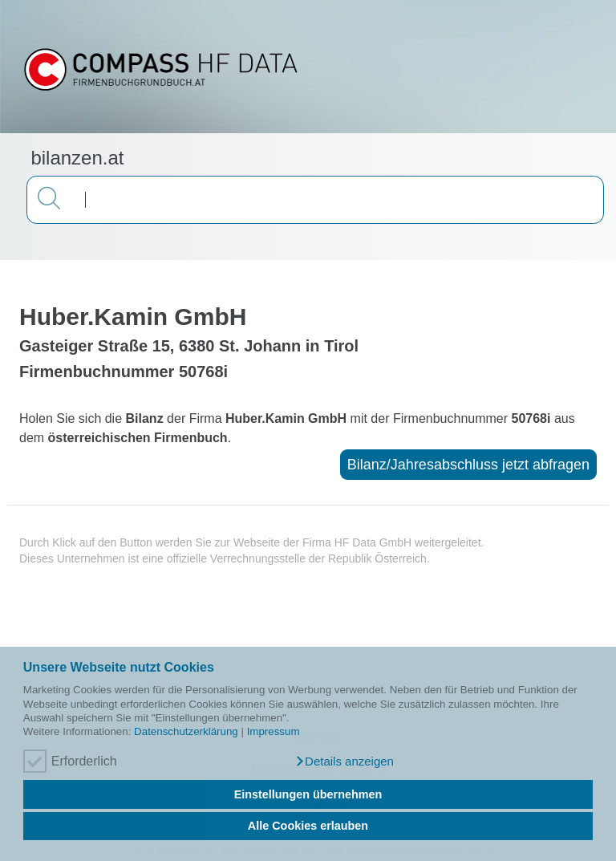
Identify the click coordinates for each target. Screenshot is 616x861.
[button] (344, 761)
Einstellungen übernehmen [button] (308, 794)
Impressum (274, 731)
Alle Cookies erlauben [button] (308, 826)
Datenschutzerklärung (186, 731)
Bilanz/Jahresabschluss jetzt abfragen (468, 465)
